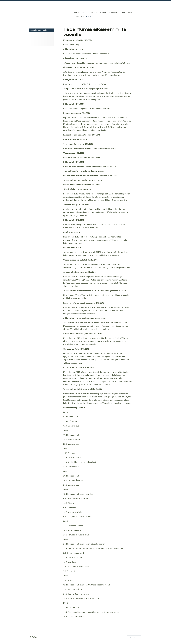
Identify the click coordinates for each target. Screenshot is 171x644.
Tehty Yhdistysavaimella (134, 637)
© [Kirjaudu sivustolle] (31, 637)
